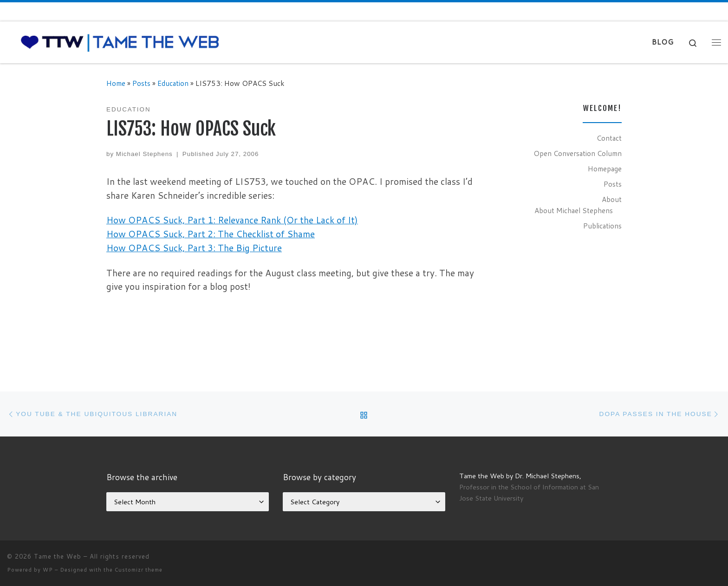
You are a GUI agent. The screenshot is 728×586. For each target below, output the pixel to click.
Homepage (605, 169)
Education (173, 83)
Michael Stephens (144, 154)
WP (48, 570)
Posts (141, 83)
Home (116, 83)
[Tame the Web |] (120, 42)
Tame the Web (58, 556)
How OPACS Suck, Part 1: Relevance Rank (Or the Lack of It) (232, 220)
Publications (602, 226)
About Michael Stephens (574, 210)
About (612, 199)
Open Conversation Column (578, 153)
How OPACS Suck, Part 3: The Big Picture (194, 248)
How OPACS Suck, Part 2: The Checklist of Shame (211, 234)
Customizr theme (139, 570)
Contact (609, 138)
